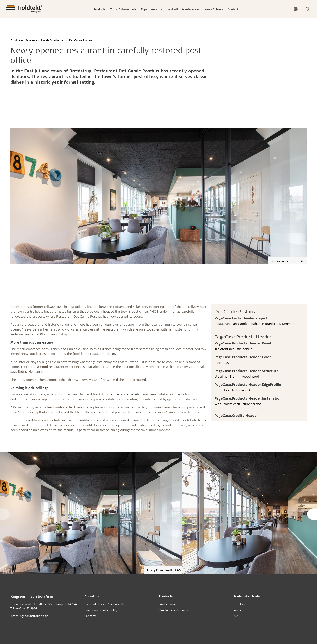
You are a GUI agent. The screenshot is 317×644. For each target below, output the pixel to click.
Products (166, 596)
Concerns (90, 616)
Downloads (240, 604)
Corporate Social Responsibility (105, 604)
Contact (238, 610)
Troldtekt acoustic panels (121, 394)
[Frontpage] (24, 9)
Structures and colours (173, 610)
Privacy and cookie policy (101, 610)
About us (92, 596)
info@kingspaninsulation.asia (29, 616)
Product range (168, 604)
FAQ (235, 616)
